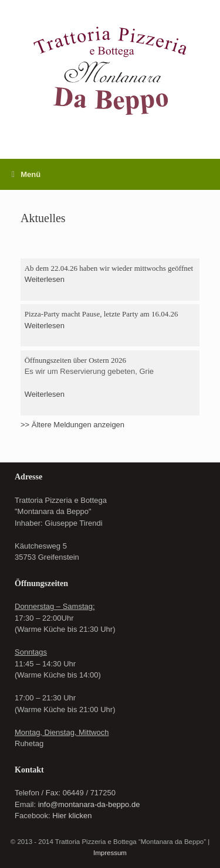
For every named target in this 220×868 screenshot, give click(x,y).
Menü (26, 174)
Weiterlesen (45, 279)
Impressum (110, 853)
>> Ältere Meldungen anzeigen (72, 425)
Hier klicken (72, 816)
